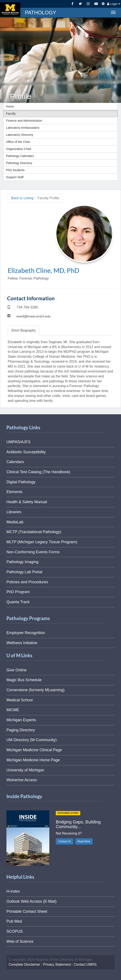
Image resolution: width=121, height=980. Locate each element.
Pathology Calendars (20, 156)
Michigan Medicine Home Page (33, 760)
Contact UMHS (85, 964)
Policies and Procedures (27, 582)
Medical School (20, 700)
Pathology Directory (19, 163)
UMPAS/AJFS (18, 442)
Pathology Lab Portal (24, 572)
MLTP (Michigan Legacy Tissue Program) (42, 542)
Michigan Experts (21, 720)
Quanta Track (18, 602)
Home (10, 106)
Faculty (11, 114)
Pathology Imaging (22, 562)
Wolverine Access (22, 780)
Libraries (14, 512)
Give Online (17, 670)
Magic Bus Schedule (24, 680)
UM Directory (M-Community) (32, 740)
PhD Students (15, 170)
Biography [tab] (23, 330)
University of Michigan (25, 770)
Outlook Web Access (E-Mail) (32, 901)
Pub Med (14, 921)
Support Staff (15, 177)
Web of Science (20, 941)
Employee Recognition (26, 633)
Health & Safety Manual (27, 502)
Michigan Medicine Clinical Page (34, 750)
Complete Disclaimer (24, 964)
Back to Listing (22, 198)
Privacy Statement (57, 964)
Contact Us (64, 841)
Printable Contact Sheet (27, 911)
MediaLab (15, 522)
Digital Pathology (21, 482)
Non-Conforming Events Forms (33, 552)
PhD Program (18, 592)
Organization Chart (19, 149)
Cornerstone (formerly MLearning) (36, 690)
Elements (14, 492)
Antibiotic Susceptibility (26, 452)
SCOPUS (15, 931)
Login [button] (114, 4)
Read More (84, 841)
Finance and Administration (24, 121)
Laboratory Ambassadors (23, 128)
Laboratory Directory (20, 135)
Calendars (15, 462)
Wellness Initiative (22, 643)
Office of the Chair (18, 142)
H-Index (13, 891)
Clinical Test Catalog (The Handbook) (38, 472)
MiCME (13, 710)
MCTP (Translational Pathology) (34, 532)
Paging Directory (21, 730)
